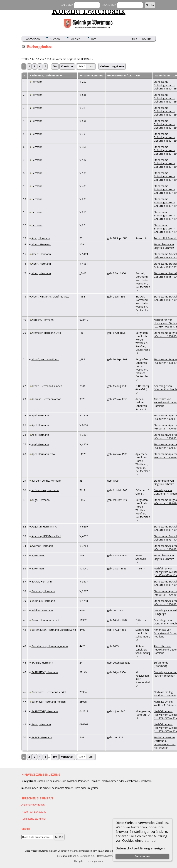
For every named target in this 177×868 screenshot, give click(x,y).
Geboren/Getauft (120, 75)
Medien (75, 39)
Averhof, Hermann (42, 546)
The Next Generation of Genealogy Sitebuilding (72, 851)
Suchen (55, 39)
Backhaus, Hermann (43, 591)
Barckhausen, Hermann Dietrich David (54, 630)
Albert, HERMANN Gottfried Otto (50, 297)
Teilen (134, 39)
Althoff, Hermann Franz (45, 359)
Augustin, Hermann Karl (45, 526)
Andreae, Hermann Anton (46, 399)
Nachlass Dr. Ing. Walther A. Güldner (165, 694)
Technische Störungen (34, 819)
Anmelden (33, 39)
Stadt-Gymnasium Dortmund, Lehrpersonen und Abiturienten (165, 742)
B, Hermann (38, 555)
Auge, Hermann (41, 500)
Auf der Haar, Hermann (45, 490)
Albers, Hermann (41, 244)
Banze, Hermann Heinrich (46, 620)
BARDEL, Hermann (42, 663)
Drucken (147, 39)
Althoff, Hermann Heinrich (47, 386)
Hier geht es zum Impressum (89, 861)
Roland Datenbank (89, 11)
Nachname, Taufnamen (46, 75)
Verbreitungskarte (112, 66)
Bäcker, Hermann (42, 581)
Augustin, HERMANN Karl (46, 536)
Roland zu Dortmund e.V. (82, 856)
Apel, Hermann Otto (43, 454)
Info (94, 39)
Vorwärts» (67, 66)
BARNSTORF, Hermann (45, 711)
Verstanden (142, 856)
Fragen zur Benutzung (34, 812)
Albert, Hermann (41, 254)
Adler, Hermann (41, 238)
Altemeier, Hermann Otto (46, 333)
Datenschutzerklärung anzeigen (140, 848)
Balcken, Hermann (42, 610)
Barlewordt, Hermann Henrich (49, 692)
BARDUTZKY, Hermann (45, 672)
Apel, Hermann (40, 415)
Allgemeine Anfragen (33, 805)
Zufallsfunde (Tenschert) (161, 664)
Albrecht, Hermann (43, 320)
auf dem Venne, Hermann (46, 481)
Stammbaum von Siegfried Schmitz (164, 246)
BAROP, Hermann (42, 737)
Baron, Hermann (41, 724)
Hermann (37, 82)
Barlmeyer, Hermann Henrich (49, 702)
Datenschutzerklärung (108, 856)
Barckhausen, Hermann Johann (50, 646)
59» (55, 66)
